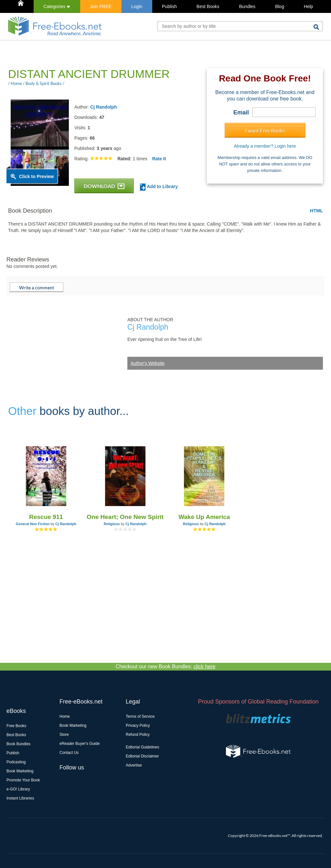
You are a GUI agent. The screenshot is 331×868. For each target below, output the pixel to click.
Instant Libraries (20, 798)
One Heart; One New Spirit (125, 517)
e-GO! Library (18, 789)
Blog (280, 6)
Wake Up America (204, 517)
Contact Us (69, 753)
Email (241, 112)
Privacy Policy (138, 725)
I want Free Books (265, 130)
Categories (57, 6)
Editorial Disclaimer (142, 756)
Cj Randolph (103, 107)
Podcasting (16, 762)
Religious (112, 524)
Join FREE (101, 6)
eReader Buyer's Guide (80, 744)
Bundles (247, 6)
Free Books (16, 726)
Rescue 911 (46, 517)
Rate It (159, 159)
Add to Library (159, 187)
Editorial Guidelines (142, 747)
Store (64, 735)
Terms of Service (140, 716)
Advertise (134, 765)
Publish (169, 6)
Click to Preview (36, 176)
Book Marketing (20, 771)
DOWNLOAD (104, 186)
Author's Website (148, 363)
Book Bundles (18, 744)
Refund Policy (138, 735)
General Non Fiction (33, 524)
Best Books (208, 6)
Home (65, 716)
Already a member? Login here (265, 146)
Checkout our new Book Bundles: (166, 667)
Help (309, 6)
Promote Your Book (23, 780)
